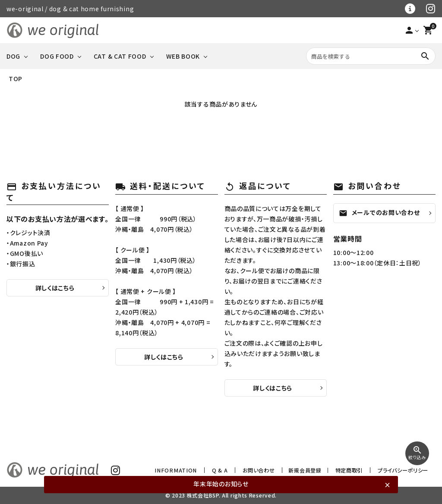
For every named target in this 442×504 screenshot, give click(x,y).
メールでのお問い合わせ (379, 213)
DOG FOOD (57, 56)
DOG (13, 56)
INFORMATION (190, 470)
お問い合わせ (265, 470)
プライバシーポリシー (404, 470)
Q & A (229, 470)
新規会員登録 (310, 470)
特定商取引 (353, 470)
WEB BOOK (183, 56)
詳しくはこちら (55, 288)
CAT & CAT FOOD (120, 56)
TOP (16, 79)
